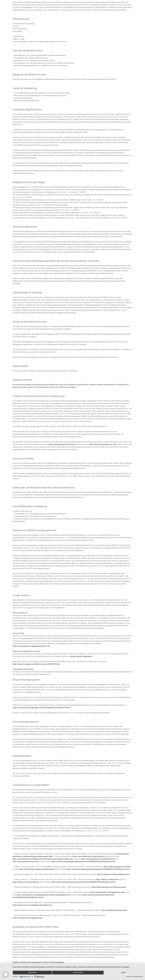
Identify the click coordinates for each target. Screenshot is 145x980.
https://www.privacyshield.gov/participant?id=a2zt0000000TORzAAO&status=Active (83, 882)
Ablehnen (32, 973)
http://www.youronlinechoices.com (26, 862)
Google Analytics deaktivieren (81, 656)
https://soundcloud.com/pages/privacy (28, 918)
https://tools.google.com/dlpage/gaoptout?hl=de (31, 646)
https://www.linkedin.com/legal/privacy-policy (108, 892)
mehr (124, 973)
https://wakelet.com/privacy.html (114, 910)
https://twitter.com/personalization (26, 882)
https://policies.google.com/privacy (117, 867)
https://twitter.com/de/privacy (107, 879)
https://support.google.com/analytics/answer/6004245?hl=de (36, 664)
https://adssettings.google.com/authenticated (37, 869)
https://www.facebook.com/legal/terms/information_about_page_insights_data (43, 859)
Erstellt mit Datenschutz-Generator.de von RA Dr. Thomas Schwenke (38, 962)
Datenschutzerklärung (138, 977)
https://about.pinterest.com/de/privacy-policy (109, 887)
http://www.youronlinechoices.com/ (103, 444)
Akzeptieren (78, 973)
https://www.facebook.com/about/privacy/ (89, 856)
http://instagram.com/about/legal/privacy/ (113, 874)
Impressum (129, 977)
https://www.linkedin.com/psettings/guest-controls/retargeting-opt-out (43, 895)
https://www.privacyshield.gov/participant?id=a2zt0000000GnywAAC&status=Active (83, 862)
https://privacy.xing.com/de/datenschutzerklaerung (32, 905)
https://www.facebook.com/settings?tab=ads (98, 859)
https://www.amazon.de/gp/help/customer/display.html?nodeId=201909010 (42, 708)
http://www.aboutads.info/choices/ (62, 444)
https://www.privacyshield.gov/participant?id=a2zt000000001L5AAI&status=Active (98, 869)
